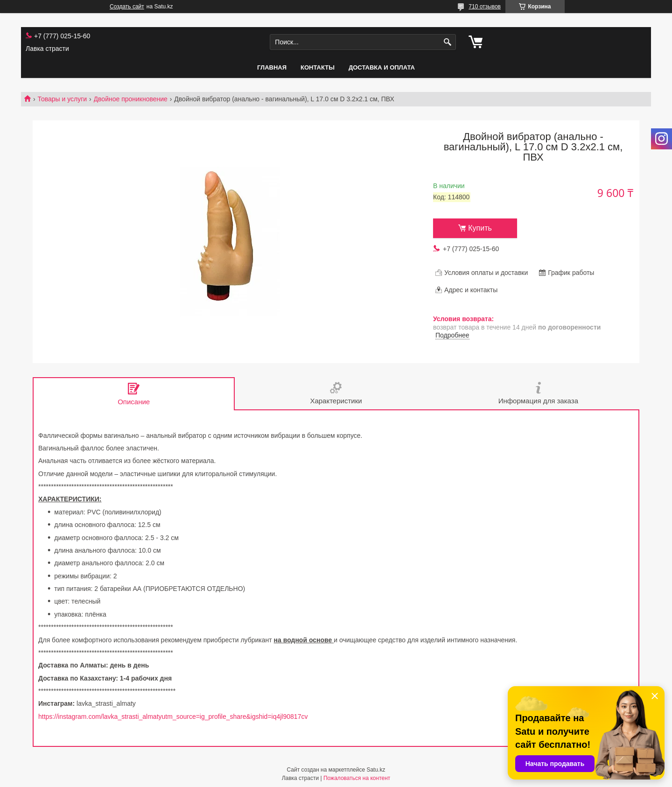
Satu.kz (376, 770)
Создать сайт (127, 7)
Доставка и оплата (382, 67)
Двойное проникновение (131, 99)
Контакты (318, 67)
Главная (272, 67)
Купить (480, 228)
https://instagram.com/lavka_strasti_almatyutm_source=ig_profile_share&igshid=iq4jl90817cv (173, 717)
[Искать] (448, 42)
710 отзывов (485, 7)
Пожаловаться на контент (357, 778)
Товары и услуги (62, 99)
